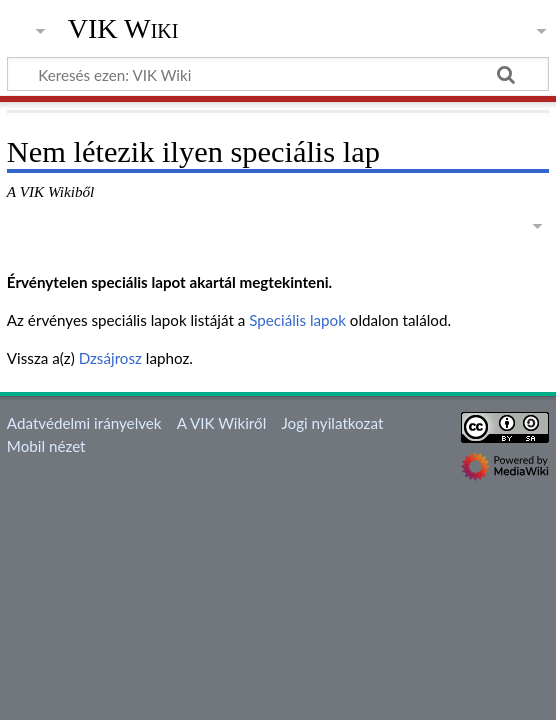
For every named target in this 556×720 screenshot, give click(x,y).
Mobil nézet (46, 446)
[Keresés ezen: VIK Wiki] (278, 74)
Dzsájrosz (110, 358)
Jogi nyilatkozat (332, 423)
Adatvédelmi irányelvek (84, 423)
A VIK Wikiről (221, 423)
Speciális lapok (297, 320)
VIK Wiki (123, 29)
